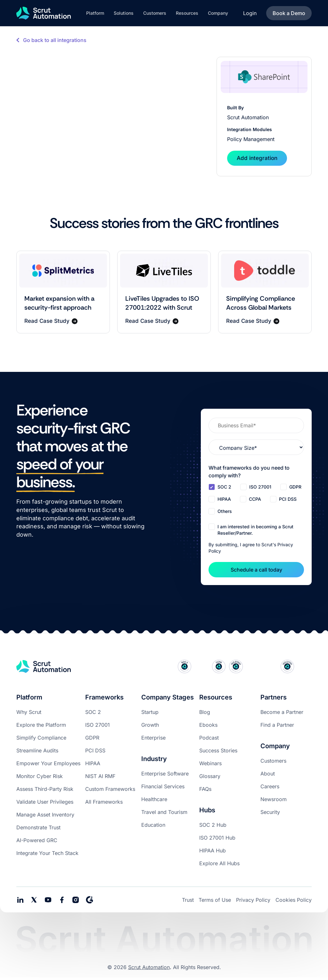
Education (153, 825)
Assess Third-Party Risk (45, 789)
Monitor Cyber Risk (40, 776)
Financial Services (163, 786)
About (268, 774)
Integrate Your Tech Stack (47, 853)
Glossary (210, 776)
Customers (273, 761)
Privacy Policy (253, 900)
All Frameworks (104, 802)
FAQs (205, 789)
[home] (44, 13)
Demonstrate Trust (38, 827)
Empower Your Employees (48, 763)
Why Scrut (29, 712)
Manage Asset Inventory (45, 815)
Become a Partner (282, 712)
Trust (188, 900)
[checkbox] (256, 500)
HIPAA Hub (213, 850)
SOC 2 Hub (213, 825)
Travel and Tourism (164, 812)
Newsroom (274, 799)
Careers (270, 786)
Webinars (210, 763)
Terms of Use (215, 900)
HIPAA (93, 763)
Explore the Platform (41, 725)
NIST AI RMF (100, 776)
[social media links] (20, 900)
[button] (95, 13)
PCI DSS (95, 750)
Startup (150, 712)
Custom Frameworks (110, 789)
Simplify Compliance (41, 738)
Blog (205, 712)
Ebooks (208, 725)
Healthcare (154, 799)
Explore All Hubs (219, 863)
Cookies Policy (294, 900)
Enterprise (153, 738)
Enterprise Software (165, 774)
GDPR (92, 738)
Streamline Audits (37, 750)
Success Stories (218, 750)
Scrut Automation (149, 967)
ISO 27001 (98, 725)
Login (250, 13)
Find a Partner (277, 725)
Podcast (209, 738)
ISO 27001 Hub (217, 838)
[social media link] (34, 900)
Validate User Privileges (45, 802)
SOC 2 (93, 712)
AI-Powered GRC (37, 840)
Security (270, 812)
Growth (150, 725)
